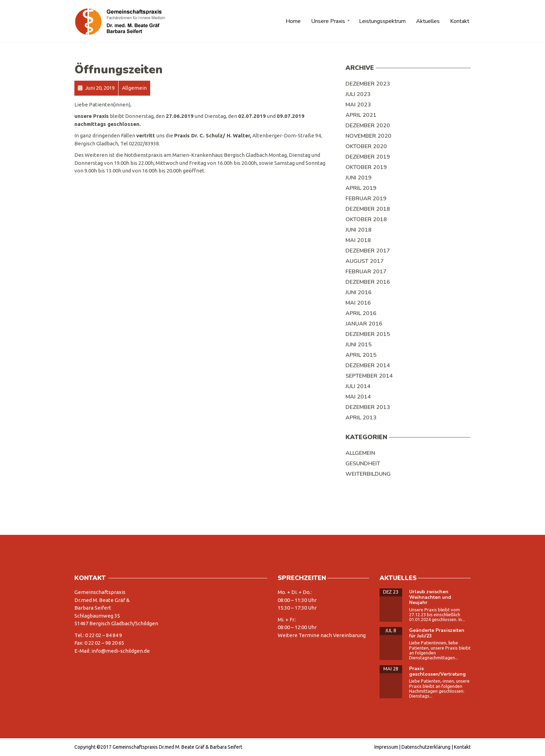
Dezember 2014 (368, 365)
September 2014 (369, 376)
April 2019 (361, 188)
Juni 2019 (359, 178)
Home (293, 21)
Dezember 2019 (368, 157)
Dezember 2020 (368, 126)
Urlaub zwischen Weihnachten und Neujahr (430, 597)
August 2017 (365, 261)
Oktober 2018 (366, 219)
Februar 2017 (366, 272)
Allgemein (360, 453)
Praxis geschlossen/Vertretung (437, 671)
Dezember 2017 (368, 251)
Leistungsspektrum (382, 21)
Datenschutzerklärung (426, 747)
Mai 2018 (358, 240)
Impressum (386, 747)
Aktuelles (428, 21)
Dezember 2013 (368, 407)
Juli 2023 (358, 94)
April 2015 (361, 355)
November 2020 (368, 136)
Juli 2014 (358, 386)
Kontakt (460, 21)
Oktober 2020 (366, 146)
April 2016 (361, 313)
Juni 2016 (359, 292)
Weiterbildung (368, 474)
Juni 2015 (359, 345)
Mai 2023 (358, 105)
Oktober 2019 (366, 167)
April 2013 (361, 418)
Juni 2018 (359, 230)
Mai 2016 (358, 303)
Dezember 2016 (368, 282)
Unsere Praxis (328, 21)
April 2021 (361, 115)
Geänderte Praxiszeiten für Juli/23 (437, 633)
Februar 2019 (366, 199)
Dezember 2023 (368, 84)
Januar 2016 (364, 324)
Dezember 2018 (368, 209)
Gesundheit (363, 464)
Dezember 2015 (368, 334)
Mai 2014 (358, 397)
